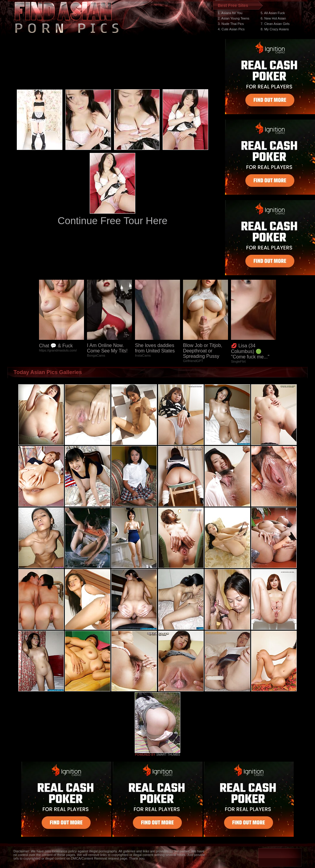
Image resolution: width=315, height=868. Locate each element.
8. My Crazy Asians (275, 29)
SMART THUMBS (168, 755)
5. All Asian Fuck (273, 13)
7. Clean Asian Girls (275, 24)
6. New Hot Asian (273, 18)
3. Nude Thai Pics (231, 24)
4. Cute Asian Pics (231, 29)
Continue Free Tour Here (112, 221)
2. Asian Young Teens (234, 18)
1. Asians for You (230, 13)
